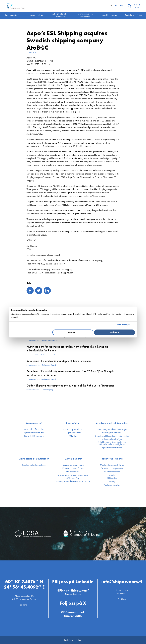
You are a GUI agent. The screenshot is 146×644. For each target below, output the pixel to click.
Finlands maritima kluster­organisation (73, 475)
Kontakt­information (112, 485)
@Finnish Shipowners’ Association (73, 592)
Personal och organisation (112, 468)
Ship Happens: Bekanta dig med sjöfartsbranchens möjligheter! (112, 443)
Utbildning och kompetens (112, 433)
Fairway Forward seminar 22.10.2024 (73, 481)
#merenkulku (73, 616)
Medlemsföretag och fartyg (112, 465)
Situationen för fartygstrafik (34, 465)
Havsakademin (73, 472)
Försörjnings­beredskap (73, 429)
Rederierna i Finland (112, 459)
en (121, 6)
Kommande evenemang (73, 465)
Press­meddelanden (112, 472)
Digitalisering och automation (34, 459)
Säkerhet (73, 436)
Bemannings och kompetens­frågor (112, 429)
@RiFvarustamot (72, 612)
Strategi (112, 481)
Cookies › (122, 599)
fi (116, 6)
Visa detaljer (123, 325)
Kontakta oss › (122, 590)
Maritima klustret (73, 459)
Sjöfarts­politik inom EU (34, 433)
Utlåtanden (112, 478)
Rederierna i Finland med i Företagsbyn (112, 436)
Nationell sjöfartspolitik (34, 429)
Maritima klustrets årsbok (73, 468)
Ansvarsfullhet (73, 423)
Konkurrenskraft (34, 423)
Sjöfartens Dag (73, 478)
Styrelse (112, 475)
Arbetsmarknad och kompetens (112, 423)
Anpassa (73, 332)
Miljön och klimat (73, 433)
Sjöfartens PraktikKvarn (112, 448)
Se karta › (24, 605)
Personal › (122, 594)
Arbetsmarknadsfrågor (112, 439)
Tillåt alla (114, 332)
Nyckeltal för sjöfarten (34, 436)
